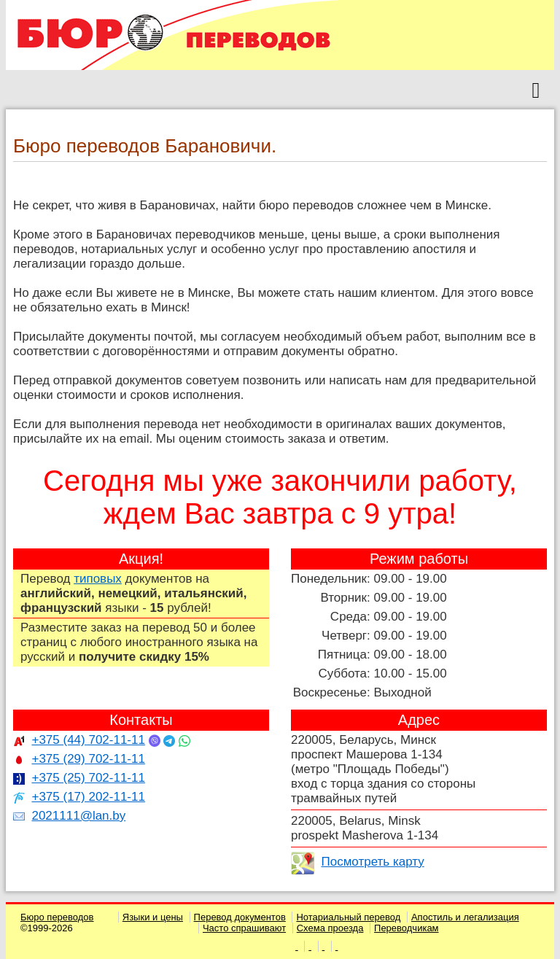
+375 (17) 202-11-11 (88, 797)
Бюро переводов (57, 917)
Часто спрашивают (244, 928)
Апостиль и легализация (465, 917)
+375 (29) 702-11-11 (88, 759)
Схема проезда (330, 928)
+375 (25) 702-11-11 (88, 778)
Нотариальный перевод (348, 917)
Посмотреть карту (372, 862)
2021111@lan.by (78, 816)
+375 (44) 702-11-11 (88, 740)
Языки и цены (153, 917)
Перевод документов (240, 917)
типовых (98, 579)
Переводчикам (407, 928)
